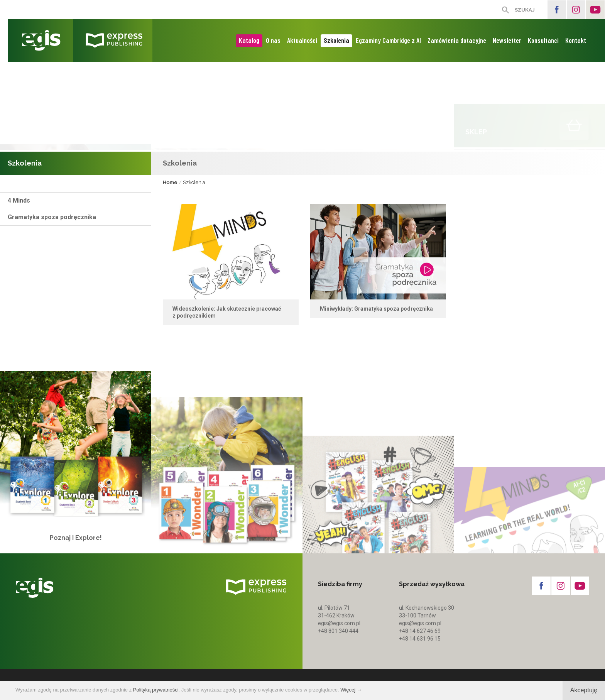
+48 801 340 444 (338, 631)
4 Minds (19, 200)
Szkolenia (336, 40)
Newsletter (507, 40)
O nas (273, 40)
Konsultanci (543, 40)
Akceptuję (584, 690)
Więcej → (351, 690)
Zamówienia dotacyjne (457, 40)
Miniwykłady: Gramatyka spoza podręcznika (376, 311)
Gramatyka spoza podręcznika (52, 217)
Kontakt (576, 40)
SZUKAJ (525, 10)
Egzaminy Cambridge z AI (388, 40)
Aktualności (302, 40)
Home (170, 183)
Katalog (249, 40)
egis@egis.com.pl (339, 623)
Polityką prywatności (156, 690)
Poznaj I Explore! (76, 548)
